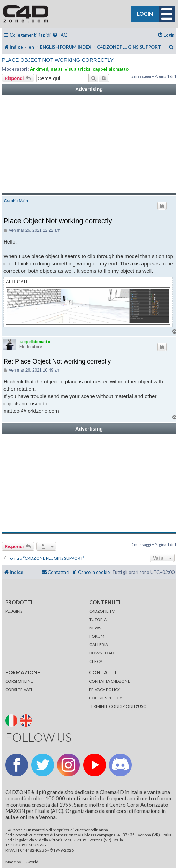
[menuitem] (60, 35)
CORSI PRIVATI (19, 690)
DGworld (30, 862)
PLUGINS (14, 611)
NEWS (95, 628)
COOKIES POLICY (105, 698)
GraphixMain (16, 201)
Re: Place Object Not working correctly (57, 361)
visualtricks (78, 69)
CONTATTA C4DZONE (110, 681)
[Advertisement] (89, 144)
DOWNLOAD (102, 653)
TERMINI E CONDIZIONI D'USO (118, 706)
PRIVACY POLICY (105, 690)
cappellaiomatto (111, 69)
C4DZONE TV (102, 611)
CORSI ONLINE (19, 681)
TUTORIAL (99, 619)
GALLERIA (99, 645)
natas (57, 69)
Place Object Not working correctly (58, 60)
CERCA (96, 661)
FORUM (97, 636)
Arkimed (39, 69)
